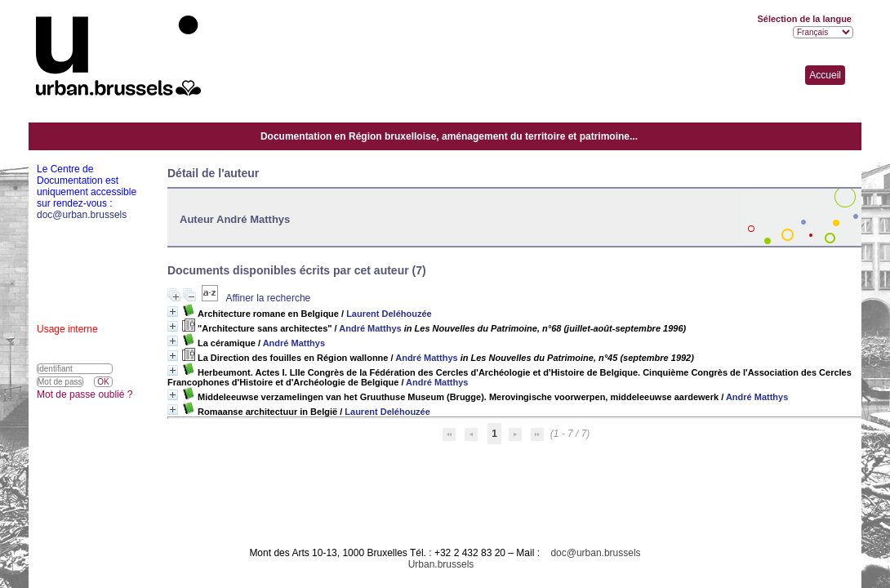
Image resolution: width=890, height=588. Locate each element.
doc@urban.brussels (595, 553)
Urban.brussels (441, 564)
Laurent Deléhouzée (389, 314)
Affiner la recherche (268, 298)
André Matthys (370, 328)
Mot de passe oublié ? (85, 394)
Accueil (825, 75)
